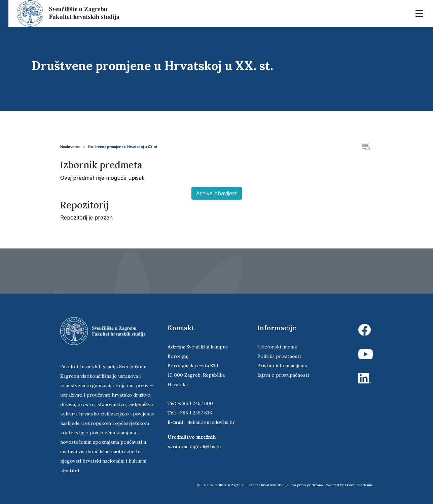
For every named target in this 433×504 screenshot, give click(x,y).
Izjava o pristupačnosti (283, 375)
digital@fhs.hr (206, 446)
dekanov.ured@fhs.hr (211, 422)
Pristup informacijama (282, 366)
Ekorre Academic (359, 485)
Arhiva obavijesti (217, 193)
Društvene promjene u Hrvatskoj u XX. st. (123, 147)
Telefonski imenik (277, 347)
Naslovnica (70, 147)
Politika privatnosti (279, 356)
